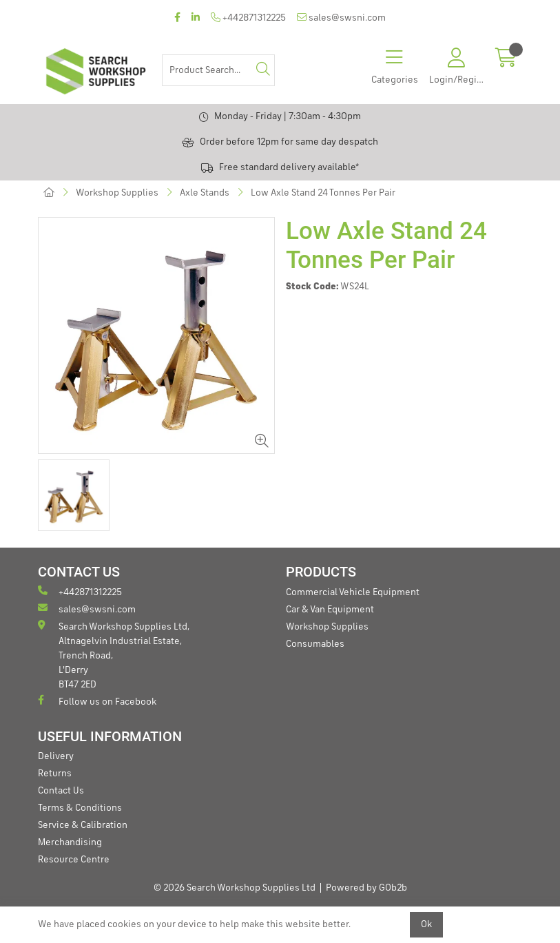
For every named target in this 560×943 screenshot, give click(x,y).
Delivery (56, 756)
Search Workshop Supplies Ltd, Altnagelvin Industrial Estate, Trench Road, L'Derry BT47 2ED (114, 655)
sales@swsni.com (341, 18)
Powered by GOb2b (366, 888)
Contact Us (61, 791)
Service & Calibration (83, 825)
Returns (55, 774)
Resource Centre (74, 860)
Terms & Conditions (80, 808)
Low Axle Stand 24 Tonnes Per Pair (323, 193)
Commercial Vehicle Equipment (353, 592)
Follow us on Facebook (97, 701)
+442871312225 (248, 18)
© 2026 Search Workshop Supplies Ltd (235, 888)
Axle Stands (205, 193)
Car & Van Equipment (330, 610)
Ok (426, 924)
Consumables (315, 644)
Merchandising (70, 842)
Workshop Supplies (117, 193)
